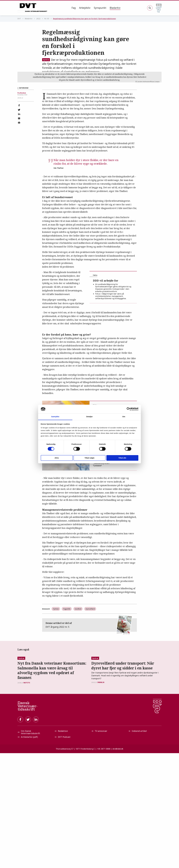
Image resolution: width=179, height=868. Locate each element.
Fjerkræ (46, 60)
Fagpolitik (67, 674)
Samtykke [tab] (55, 417)
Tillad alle (122, 458)
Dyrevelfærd (90, 674)
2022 (38, 19)
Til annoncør (99, 846)
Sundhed (78, 674)
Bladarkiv (115, 8)
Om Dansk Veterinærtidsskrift (29, 847)
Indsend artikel (138, 846)
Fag (74, 8)
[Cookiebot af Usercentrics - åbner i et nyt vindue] (128, 409)
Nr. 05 (47, 19)
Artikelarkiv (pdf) (28, 852)
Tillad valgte (89, 458)
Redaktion (61, 846)
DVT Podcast (62, 852)
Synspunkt (100, 8)
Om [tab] (124, 417)
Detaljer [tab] (89, 417)
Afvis (57, 458)
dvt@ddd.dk (118, 864)
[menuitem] (74, 8)
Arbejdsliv (85, 8)
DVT (19, 19)
